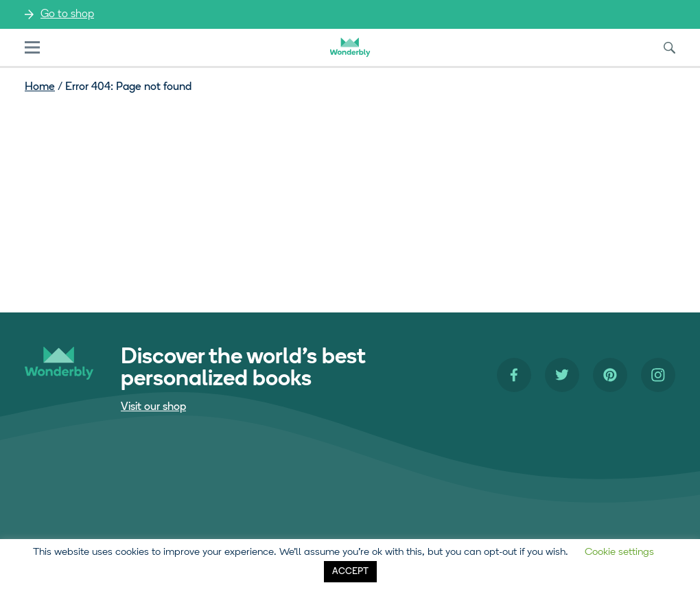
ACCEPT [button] (350, 572)
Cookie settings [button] (619, 552)
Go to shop (67, 14)
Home (40, 87)
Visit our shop (153, 407)
